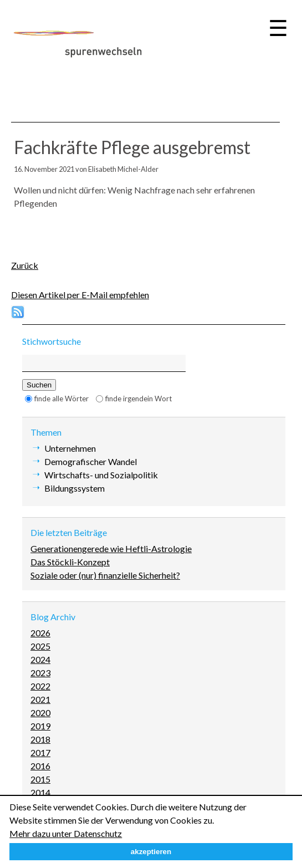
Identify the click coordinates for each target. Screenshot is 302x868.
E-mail (45, 227)
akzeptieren (151, 852)
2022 (40, 686)
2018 (40, 739)
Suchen (39, 385)
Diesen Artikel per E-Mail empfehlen (80, 295)
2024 (40, 659)
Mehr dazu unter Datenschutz (66, 833)
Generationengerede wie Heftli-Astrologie (111, 548)
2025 (40, 646)
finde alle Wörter (62, 399)
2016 (40, 766)
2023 (40, 673)
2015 (40, 779)
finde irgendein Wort (139, 399)
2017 (40, 752)
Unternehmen (70, 448)
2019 (40, 726)
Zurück (25, 265)
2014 (40, 792)
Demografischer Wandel (91, 461)
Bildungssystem (75, 488)
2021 (40, 699)
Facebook (23, 227)
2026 (40, 633)
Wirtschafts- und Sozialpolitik (101, 475)
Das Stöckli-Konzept (70, 562)
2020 (40, 713)
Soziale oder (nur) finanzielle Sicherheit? (105, 575)
